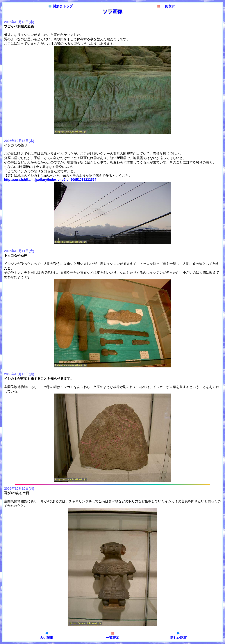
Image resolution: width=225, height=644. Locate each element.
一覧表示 (166, 6)
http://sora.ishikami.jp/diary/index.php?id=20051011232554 (50, 180)
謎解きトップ (61, 6)
